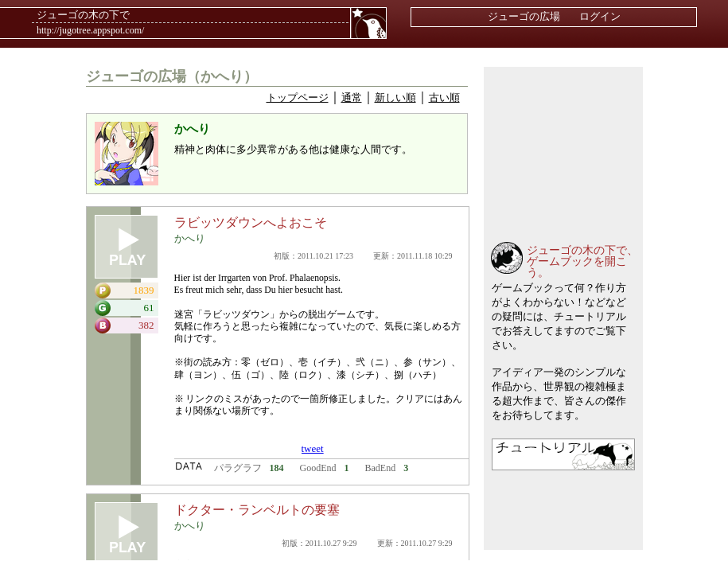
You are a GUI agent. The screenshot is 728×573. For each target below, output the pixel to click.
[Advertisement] (563, 146)
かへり (190, 238)
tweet (313, 448)
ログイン (600, 16)
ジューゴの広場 (524, 16)
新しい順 (395, 97)
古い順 (444, 97)
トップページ (298, 97)
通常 (352, 97)
